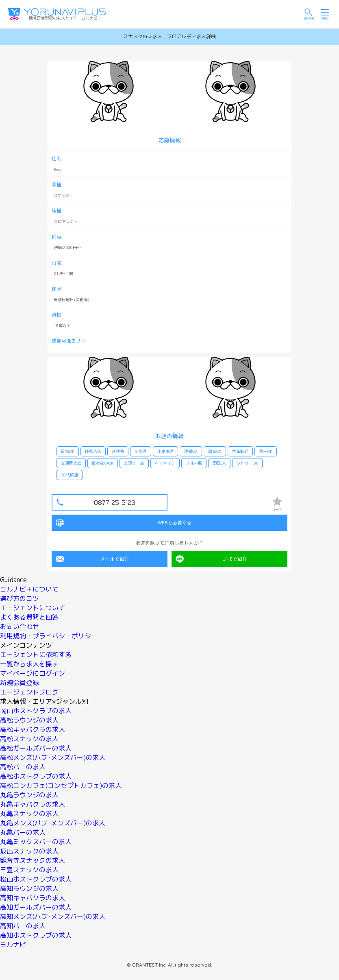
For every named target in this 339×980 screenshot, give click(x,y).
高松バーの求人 (23, 767)
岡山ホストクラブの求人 (36, 711)
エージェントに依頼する (36, 655)
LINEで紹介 (211, 559)
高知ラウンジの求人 (29, 888)
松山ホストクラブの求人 (36, 879)
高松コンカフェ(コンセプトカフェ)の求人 (61, 786)
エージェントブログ (29, 692)
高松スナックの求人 (29, 739)
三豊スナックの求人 (29, 870)
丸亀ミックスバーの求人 (36, 842)
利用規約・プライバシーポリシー (49, 636)
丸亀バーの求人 (23, 832)
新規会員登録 (20, 683)
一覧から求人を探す (29, 664)
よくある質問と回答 (29, 617)
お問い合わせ (20, 626)
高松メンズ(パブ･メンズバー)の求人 (53, 757)
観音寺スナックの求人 (33, 860)
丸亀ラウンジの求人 (29, 795)
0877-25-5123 (115, 502)
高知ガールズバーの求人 (36, 907)
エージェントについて (33, 608)
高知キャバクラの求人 (33, 898)
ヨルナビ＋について (29, 589)
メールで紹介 (92, 559)
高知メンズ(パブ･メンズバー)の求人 (53, 917)
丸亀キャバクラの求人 (33, 804)
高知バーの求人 (23, 926)
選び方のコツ (20, 598)
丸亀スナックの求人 (29, 814)
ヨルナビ (13, 945)
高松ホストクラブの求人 (36, 776)
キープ (277, 504)
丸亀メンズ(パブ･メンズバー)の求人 (53, 823)
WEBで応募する (124, 523)
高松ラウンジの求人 (29, 720)
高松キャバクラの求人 (33, 729)
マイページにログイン (33, 673)
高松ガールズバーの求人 (36, 748)
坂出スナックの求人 (29, 851)
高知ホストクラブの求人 (36, 935)
